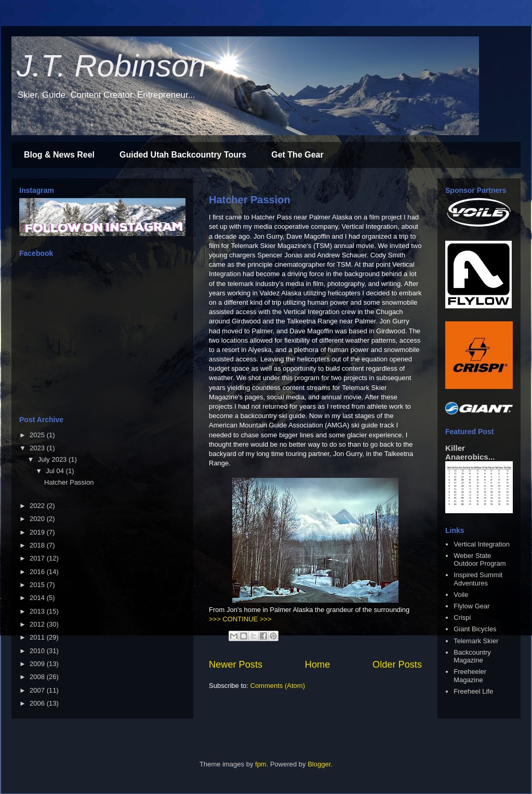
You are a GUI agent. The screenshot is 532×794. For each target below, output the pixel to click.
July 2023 (53, 459)
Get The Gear (297, 155)
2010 (38, 651)
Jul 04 (56, 471)
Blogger (319, 764)
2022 (38, 506)
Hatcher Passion (250, 200)
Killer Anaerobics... (470, 452)
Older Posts (397, 665)
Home (318, 665)
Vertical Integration (482, 544)
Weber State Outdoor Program (480, 560)
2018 (38, 545)
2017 (38, 558)
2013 (38, 611)
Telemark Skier (476, 641)
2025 (38, 435)
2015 (38, 585)
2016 (38, 572)
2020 (38, 519)
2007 (38, 690)
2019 (38, 532)
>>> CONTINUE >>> (240, 619)
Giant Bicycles (475, 629)
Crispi (462, 617)
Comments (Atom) (278, 686)
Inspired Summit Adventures (478, 579)
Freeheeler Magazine (470, 676)
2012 (38, 624)
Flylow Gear (471, 606)
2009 (38, 664)
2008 (38, 677)
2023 (38, 448)
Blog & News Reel (59, 155)
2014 (38, 598)
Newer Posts (236, 665)
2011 (38, 637)
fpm (261, 764)
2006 (38, 703)
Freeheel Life (473, 691)
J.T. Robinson (111, 66)
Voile (461, 595)
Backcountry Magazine (472, 656)
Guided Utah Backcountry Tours (183, 155)
